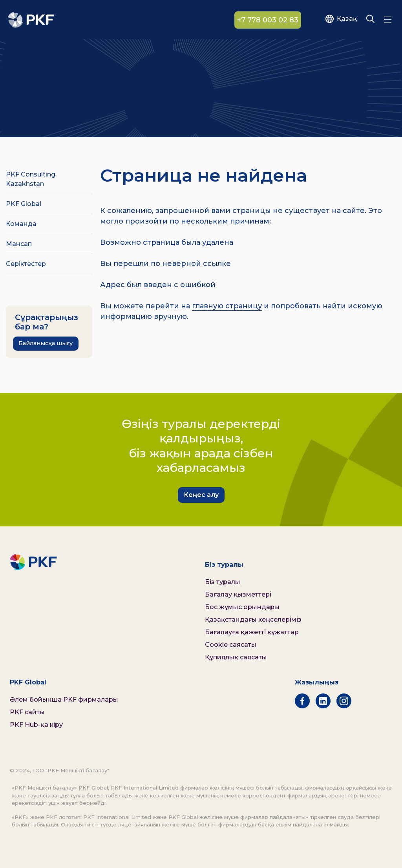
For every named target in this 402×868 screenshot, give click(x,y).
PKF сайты (27, 712)
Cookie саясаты (231, 645)
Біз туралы (223, 582)
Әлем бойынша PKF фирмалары (64, 700)
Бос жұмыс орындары (242, 607)
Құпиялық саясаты (236, 657)
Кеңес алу (201, 495)
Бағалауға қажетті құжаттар (252, 632)
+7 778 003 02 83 (268, 20)
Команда (21, 224)
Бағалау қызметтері (238, 594)
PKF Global (24, 204)
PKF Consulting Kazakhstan (31, 179)
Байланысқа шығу (46, 343)
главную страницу (227, 306)
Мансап (19, 244)
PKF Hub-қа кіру (36, 725)
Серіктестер (26, 264)
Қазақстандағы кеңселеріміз (253, 620)
